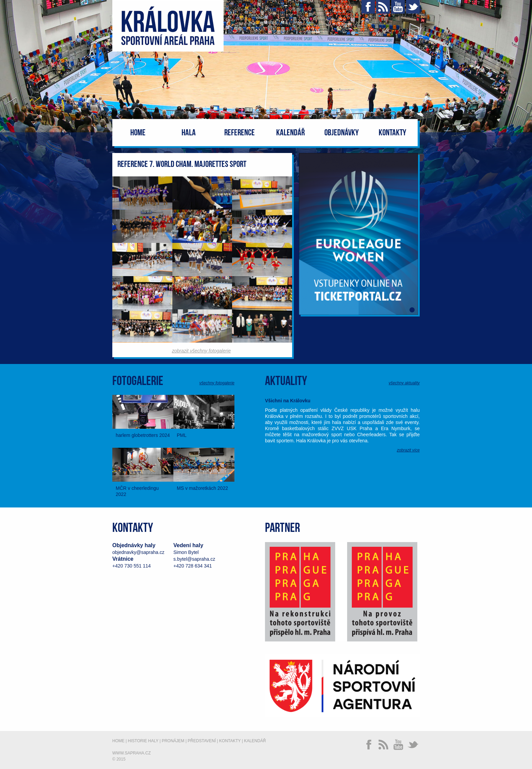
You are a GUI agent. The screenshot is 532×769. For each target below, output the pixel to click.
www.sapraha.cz (131, 753)
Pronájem (173, 741)
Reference (240, 133)
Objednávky (341, 133)
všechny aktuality (404, 383)
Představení (202, 741)
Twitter (413, 7)
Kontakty (392, 133)
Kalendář (290, 133)
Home (138, 133)
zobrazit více (408, 450)
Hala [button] (189, 133)
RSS (383, 7)
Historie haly (143, 741)
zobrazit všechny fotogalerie (202, 351)
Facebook (368, 7)
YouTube (398, 7)
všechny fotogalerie (217, 383)
